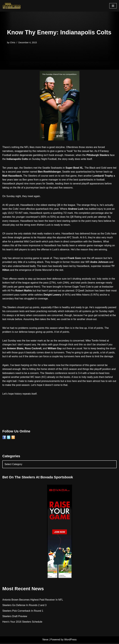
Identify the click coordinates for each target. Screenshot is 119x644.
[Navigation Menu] (113, 6)
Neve (45, 641)
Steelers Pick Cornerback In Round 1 (23, 612)
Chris (13, 42)
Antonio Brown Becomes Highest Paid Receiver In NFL (33, 601)
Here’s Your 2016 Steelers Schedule (22, 623)
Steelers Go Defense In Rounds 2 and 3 (25, 606)
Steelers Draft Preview (15, 617)
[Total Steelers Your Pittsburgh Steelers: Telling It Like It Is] (12, 6)
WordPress (70, 641)
